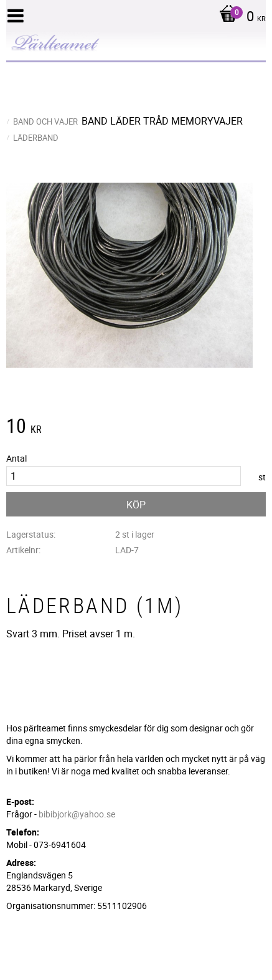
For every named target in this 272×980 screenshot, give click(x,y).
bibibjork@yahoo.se (77, 814)
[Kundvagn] (239, 17)
